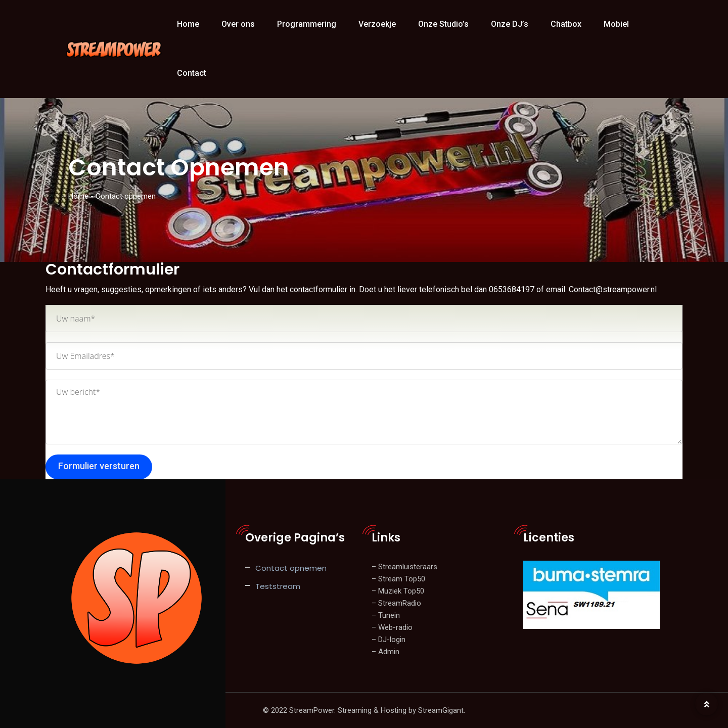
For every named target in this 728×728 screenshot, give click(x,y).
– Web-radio (392, 627)
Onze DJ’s (510, 24)
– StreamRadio (396, 603)
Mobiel (616, 24)
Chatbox (566, 24)
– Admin (385, 652)
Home (188, 24)
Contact (192, 73)
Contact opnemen (291, 568)
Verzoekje (377, 24)
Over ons (238, 24)
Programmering (307, 24)
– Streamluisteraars (404, 567)
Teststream (278, 586)
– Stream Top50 (398, 579)
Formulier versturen (99, 466)
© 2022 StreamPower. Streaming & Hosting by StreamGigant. (364, 710)
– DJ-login (389, 640)
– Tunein (386, 615)
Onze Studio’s (443, 24)
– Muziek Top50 (398, 591)
